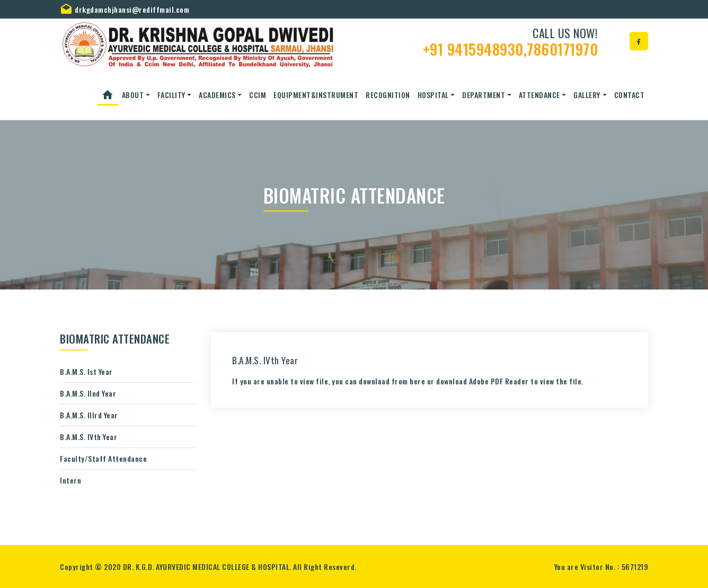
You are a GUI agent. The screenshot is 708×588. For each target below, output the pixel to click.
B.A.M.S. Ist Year (86, 371)
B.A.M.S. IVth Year (88, 437)
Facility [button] (171, 95)
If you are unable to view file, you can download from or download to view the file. (408, 381)
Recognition (388, 95)
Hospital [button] (433, 95)
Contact (630, 95)
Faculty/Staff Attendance (103, 458)
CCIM (258, 95)
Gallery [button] (587, 95)
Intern (70, 480)
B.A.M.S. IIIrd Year (89, 415)
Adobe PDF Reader (499, 381)
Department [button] (484, 95)
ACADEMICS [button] (217, 95)
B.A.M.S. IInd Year (88, 393)
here (417, 381)
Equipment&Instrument (316, 95)
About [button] (133, 95)
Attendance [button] (539, 95)
